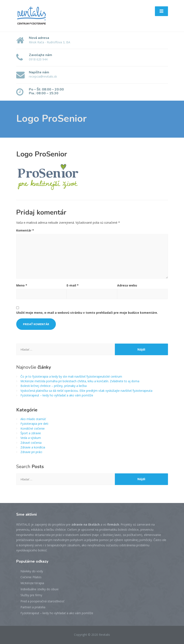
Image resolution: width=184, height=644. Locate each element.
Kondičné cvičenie (33, 428)
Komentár (25, 230)
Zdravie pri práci (31, 452)
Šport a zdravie (31, 433)
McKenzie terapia (32, 583)
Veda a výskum (31, 438)
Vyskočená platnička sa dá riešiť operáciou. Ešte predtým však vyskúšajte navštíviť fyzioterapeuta (86, 391)
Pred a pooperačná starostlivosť (42, 601)
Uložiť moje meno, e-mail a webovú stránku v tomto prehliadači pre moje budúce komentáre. (87, 313)
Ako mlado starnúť (33, 419)
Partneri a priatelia (33, 607)
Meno (22, 285)
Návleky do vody (32, 571)
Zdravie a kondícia (33, 447)
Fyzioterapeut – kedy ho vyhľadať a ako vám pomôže (57, 395)
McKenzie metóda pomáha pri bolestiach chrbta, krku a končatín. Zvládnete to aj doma (80, 381)
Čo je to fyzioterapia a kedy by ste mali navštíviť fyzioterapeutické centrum (71, 376)
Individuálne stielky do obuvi (39, 589)
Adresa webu (127, 285)
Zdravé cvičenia (31, 443)
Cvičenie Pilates (31, 577)
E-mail (73, 285)
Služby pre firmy (31, 595)
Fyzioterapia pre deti (34, 424)
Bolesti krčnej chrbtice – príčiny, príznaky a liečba (54, 386)
